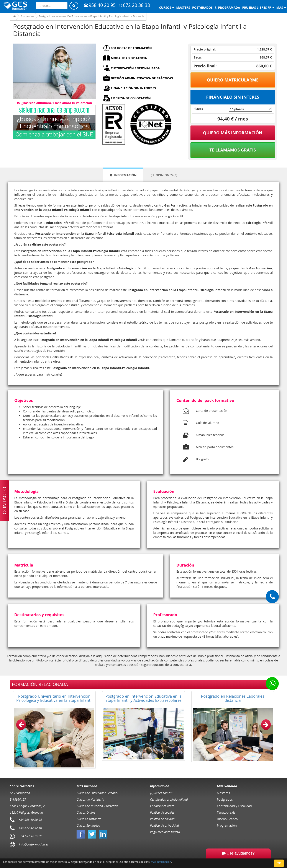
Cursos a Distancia (89, 819)
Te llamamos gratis (233, 150)
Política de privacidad (165, 825)
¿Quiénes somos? (162, 793)
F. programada (227, 7)
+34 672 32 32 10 (30, 828)
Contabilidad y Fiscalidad (234, 806)
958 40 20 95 (100, 5)
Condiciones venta (162, 806)
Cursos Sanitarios (88, 825)
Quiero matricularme (233, 80)
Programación (227, 825)
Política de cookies (162, 812)
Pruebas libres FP (258, 7)
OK (279, 863)
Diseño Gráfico (227, 819)
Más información (161, 862)
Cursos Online (86, 812)
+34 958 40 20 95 (30, 820)
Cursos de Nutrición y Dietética (97, 806)
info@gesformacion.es (33, 844)
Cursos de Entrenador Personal (97, 793)
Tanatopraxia (226, 812)
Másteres (223, 793)
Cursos (167, 7)
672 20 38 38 (134, 5)
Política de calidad (162, 819)
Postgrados (225, 799)
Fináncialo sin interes (233, 97)
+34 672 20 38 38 (31, 836)
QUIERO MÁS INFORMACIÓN (233, 133)
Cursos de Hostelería (90, 799)
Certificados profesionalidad (169, 799)
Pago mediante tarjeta (165, 832)
